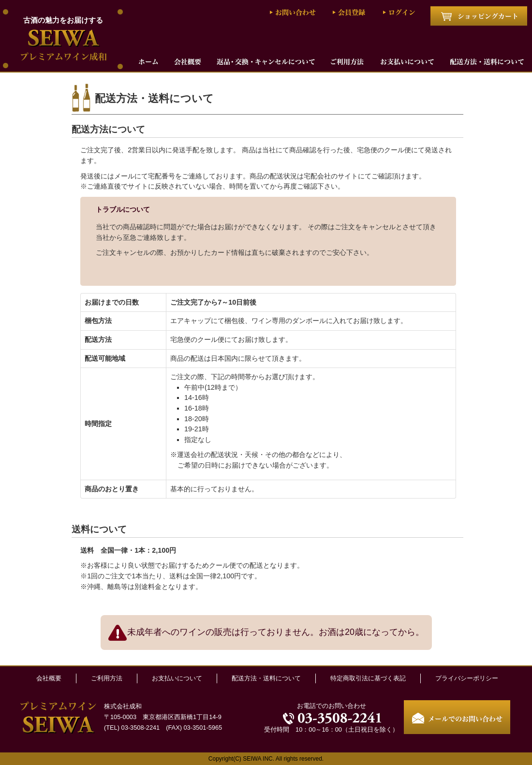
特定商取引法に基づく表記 (368, 678)
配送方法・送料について (266, 678)
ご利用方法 (107, 678)
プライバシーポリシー (467, 678)
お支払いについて (177, 678)
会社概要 (49, 678)
